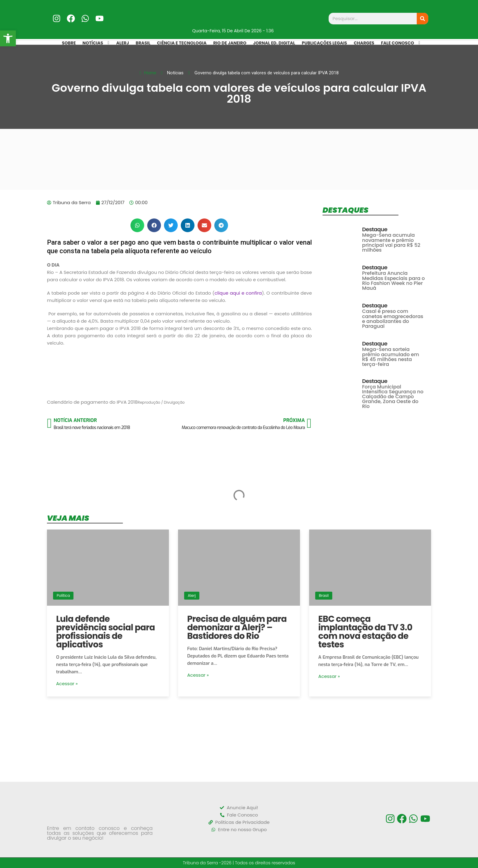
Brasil (324, 595)
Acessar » (67, 684)
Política (63, 595)
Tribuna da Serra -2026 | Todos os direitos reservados (239, 863)
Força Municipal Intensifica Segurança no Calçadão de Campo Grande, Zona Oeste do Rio (393, 397)
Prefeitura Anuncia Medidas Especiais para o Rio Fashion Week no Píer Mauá (394, 281)
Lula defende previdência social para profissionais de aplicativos (105, 632)
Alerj (192, 595)
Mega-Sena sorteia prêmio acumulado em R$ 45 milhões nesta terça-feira (391, 357)
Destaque (375, 230)
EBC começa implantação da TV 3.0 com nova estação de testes (365, 632)
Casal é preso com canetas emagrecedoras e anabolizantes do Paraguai (393, 319)
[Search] (423, 19)
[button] (137, 225)
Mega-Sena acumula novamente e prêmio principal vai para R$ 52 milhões (391, 243)
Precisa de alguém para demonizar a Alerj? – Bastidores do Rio (237, 627)
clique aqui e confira (238, 293)
